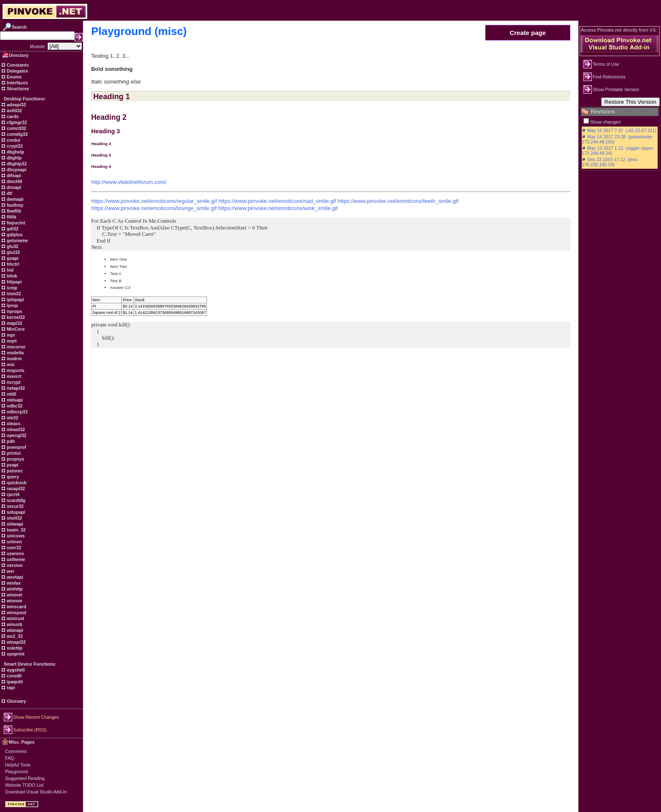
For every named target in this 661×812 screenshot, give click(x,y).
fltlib (11, 217)
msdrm (14, 359)
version (14, 565)
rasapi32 (15, 488)
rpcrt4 (12, 494)
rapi (10, 688)
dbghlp (13, 158)
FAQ (9, 758)
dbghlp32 (16, 164)
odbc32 (14, 406)
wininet (14, 595)
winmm (14, 601)
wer (10, 571)
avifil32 (14, 111)
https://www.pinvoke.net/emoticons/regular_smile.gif (154, 201)
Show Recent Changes (36, 717)
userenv (15, 553)
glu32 (12, 246)
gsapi (12, 258)
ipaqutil (14, 682)
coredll (13, 676)
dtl (9, 193)
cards (12, 116)
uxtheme (15, 559)
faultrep (14, 205)
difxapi (13, 175)
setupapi (15, 512)
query (12, 477)
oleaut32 (15, 429)
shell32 (14, 518)
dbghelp (15, 152)
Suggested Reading (25, 778)
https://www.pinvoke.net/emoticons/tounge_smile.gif (154, 208)
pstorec (14, 471)
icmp (11, 288)
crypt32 (14, 146)
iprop (12, 305)
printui (13, 453)
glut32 (13, 252)
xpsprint (15, 654)
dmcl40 (14, 181)
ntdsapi (14, 400)
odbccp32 (17, 412)
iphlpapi (15, 299)
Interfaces (17, 83)
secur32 (15, 506)
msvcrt (13, 376)
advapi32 (16, 105)
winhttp (14, 589)
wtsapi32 (16, 642)
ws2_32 (14, 636)
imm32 (13, 294)
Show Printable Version (616, 89)
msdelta (15, 353)
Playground (16, 772)
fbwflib (13, 211)
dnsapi (13, 187)
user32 (13, 548)
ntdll (11, 394)
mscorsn (15, 347)
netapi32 (15, 388)
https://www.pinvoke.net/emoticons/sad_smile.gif (277, 201)
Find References (609, 77)
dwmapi (15, 199)
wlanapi (14, 630)
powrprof (16, 447)
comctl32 (16, 128)
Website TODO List (24, 785)
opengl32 (16, 435)
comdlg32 (17, 134)
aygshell (15, 670)
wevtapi (14, 577)
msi (10, 364)
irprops (14, 311)
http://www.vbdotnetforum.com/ (129, 182)
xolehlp (14, 648)
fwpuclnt (15, 223)
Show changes (605, 122)
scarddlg (15, 500)
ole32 (12, 418)
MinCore (15, 329)
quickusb (16, 483)
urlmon (14, 542)
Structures (17, 89)
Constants (17, 65)
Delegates (17, 71)
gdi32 (12, 229)
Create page (528, 33)
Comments (16, 751)
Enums (14, 77)
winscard (16, 607)
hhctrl (12, 264)
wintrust (15, 618)
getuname (17, 240)
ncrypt (13, 382)
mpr (10, 335)
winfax (13, 583)
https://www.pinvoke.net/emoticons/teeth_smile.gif (398, 201)
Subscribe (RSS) (30, 730)
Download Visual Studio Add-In (36, 792)
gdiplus (14, 235)
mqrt (11, 341)
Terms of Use (606, 64)
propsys (15, 459)
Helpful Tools (18, 765)
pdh (10, 441)
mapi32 (14, 323)
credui (13, 140)
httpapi (13, 282)
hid (9, 270)
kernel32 (15, 317)
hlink (11, 276)
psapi (12, 465)
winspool (16, 612)
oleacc (13, 424)
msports (15, 370)
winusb (14, 624)
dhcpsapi (16, 170)
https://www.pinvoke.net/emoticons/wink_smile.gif (278, 208)
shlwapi (14, 524)
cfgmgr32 (16, 122)
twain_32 (16, 530)
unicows (15, 536)
